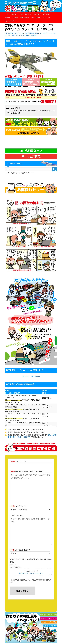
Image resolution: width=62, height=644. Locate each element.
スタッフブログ (46, 18)
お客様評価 (15, 18)
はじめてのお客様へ (10, 21)
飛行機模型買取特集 (32, 33)
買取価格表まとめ (25, 18)
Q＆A (32, 18)
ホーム (6, 14)
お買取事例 (8, 18)
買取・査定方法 (38, 14)
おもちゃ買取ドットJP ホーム (14, 33)
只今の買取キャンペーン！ (17, 14)
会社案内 (38, 18)
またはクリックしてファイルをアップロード (31, 574)
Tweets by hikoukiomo (31, 377)
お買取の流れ (29, 14)
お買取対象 (46, 14)
